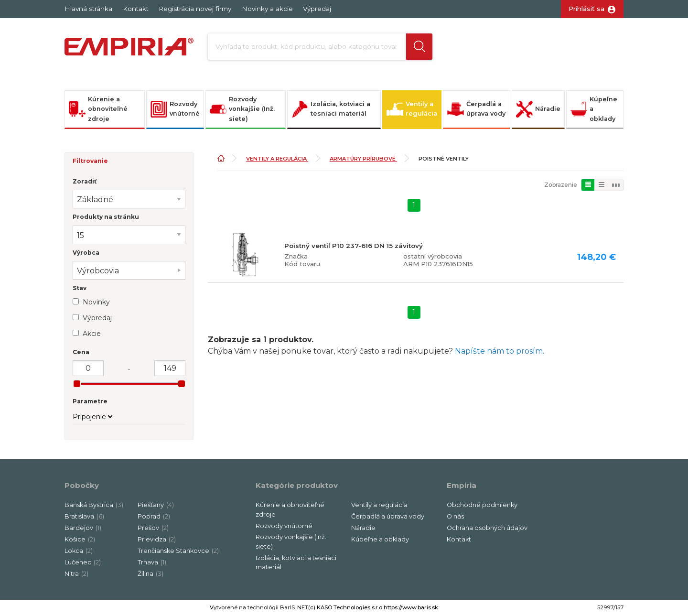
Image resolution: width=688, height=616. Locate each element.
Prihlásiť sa (586, 9)
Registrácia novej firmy (195, 9)
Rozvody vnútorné (175, 109)
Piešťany (156, 506)
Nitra (76, 575)
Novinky (96, 303)
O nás (455, 517)
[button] (412, 47)
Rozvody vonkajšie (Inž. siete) (242, 109)
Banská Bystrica (94, 506)
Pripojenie (89, 418)
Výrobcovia (98, 271)
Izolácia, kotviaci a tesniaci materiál (331, 109)
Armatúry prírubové (363, 160)
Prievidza (157, 540)
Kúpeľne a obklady (594, 109)
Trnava (152, 563)
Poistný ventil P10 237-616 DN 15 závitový (354, 246)
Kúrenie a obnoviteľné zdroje (98, 109)
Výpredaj (317, 9)
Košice (80, 540)
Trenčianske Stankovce (178, 552)
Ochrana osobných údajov (487, 529)
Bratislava (84, 517)
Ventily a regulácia (412, 109)
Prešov (153, 529)
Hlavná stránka (88, 9)
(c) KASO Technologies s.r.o (345, 608)
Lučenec (83, 563)
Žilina (150, 575)
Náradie (538, 110)
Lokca (79, 552)
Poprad (154, 517)
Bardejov (83, 529)
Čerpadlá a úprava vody (476, 109)
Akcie (92, 334)
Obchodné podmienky (482, 506)
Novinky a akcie (267, 9)
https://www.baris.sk (411, 608)
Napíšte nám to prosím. (500, 352)
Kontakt (136, 9)
